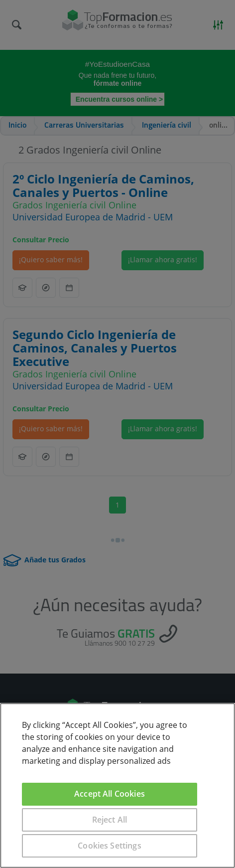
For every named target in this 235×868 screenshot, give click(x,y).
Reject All (110, 820)
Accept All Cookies (110, 794)
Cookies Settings (110, 846)
